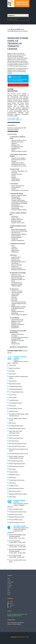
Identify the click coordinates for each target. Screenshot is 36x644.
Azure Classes (13, 381)
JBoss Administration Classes (17, 428)
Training (15, 29)
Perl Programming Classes (16, 461)
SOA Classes (13, 477)
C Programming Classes (16, 386)
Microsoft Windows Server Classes (19, 454)
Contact (9, 593)
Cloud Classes (13, 397)
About (9, 591)
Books (9, 594)
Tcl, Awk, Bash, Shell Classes (17, 480)
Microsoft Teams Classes (16, 514)
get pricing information (18, 85)
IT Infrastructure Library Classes (18, 512)
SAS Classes (12, 469)
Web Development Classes (16, 488)
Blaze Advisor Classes (15, 384)
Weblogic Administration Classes (18, 494)
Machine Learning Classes (16, 438)
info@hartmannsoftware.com (19, 614)
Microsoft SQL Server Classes (17, 446)
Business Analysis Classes (16, 509)
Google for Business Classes (17, 517)
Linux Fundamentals (15, 541)
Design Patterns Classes (16, 408)
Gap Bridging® (11, 582)
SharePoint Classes (14, 475)
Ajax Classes (12, 374)
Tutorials (9, 587)
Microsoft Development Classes (18, 444)
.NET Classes (13, 365)
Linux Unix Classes (14, 435)
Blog (8, 589)
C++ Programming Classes (16, 392)
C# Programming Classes (16, 389)
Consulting (10, 586)
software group (18, 637)
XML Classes (13, 497)
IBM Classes (12, 423)
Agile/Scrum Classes (15, 368)
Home (9, 29)
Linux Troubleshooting (15, 556)
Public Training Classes (21, 66)
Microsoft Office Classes (16, 520)
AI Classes (12, 371)
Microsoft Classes (14, 441)
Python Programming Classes (17, 464)
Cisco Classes (13, 395)
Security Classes (14, 472)
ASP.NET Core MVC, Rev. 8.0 (17, 545)
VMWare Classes (14, 486)
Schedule (9, 584)
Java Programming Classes (16, 426)
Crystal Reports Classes (15, 403)
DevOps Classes (14, 411)
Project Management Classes (17, 522)
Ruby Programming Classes (16, 466)
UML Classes (13, 483)
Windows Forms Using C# (20, 31)
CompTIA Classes (14, 400)
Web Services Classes (15, 491)
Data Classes (13, 406)
